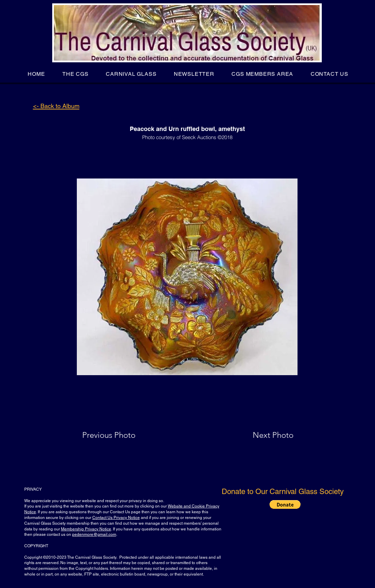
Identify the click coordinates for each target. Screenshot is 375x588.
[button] (75, 74)
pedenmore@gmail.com (94, 534)
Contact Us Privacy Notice (116, 518)
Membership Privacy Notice (86, 529)
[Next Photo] (260, 435)
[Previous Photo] (118, 435)
